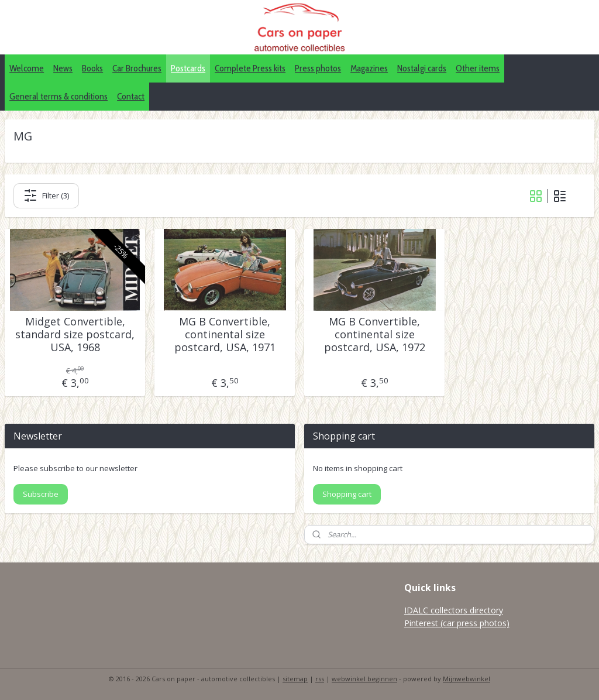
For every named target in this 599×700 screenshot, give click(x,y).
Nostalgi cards (422, 68)
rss (320, 679)
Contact (131, 96)
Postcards (188, 68)
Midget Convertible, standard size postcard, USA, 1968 (75, 334)
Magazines (369, 68)
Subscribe (41, 494)
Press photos (318, 68)
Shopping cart (347, 494)
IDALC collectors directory (454, 610)
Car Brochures (137, 68)
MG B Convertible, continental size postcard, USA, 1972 (375, 334)
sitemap (295, 679)
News (63, 68)
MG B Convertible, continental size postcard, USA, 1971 (225, 334)
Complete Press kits (250, 68)
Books (92, 68)
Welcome (27, 68)
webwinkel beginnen (364, 679)
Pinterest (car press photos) (457, 623)
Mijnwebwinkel (467, 679)
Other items (478, 68)
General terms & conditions (58, 96)
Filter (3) (46, 195)
